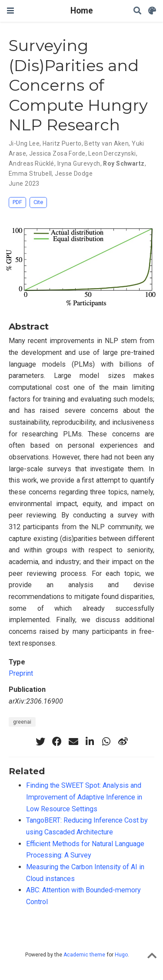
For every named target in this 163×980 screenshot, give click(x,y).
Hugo (121, 955)
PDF (17, 202)
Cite (38, 202)
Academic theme (84, 955)
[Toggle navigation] (10, 11)
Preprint (21, 673)
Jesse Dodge (74, 174)
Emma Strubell (30, 174)
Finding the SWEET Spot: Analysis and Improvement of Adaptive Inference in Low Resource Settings (84, 797)
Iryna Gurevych (79, 163)
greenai (22, 722)
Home (82, 11)
